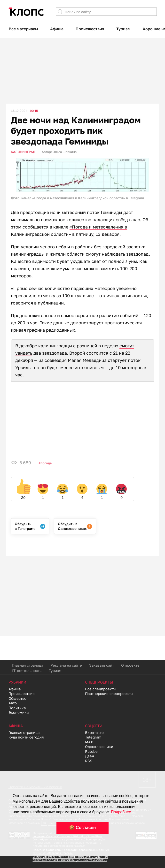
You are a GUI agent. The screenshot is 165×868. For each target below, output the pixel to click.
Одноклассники (99, 746)
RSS (89, 761)
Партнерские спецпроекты (109, 693)
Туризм (123, 29)
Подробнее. (122, 812)
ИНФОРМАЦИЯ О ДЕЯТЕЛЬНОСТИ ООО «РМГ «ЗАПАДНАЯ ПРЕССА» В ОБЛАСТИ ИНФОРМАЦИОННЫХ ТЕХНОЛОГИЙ (70, 859)
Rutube (91, 751)
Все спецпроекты (101, 689)
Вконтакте (94, 732)
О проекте (130, 665)
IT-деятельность (27, 670)
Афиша (57, 29)
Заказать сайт (102, 665)
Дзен (90, 756)
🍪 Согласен (82, 828)
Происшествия (90, 29)
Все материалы (23, 29)
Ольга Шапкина (65, 152)
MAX (89, 742)
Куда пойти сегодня (26, 737)
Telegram (93, 737)
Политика (17, 708)
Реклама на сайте (66, 665)
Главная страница (28, 665)
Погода (46, 463)
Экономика (19, 712)
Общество (17, 698)
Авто (13, 703)
